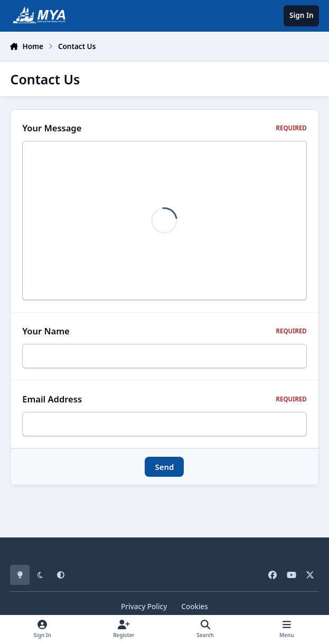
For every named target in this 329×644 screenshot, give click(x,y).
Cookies (195, 607)
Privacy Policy (144, 607)
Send (164, 470)
